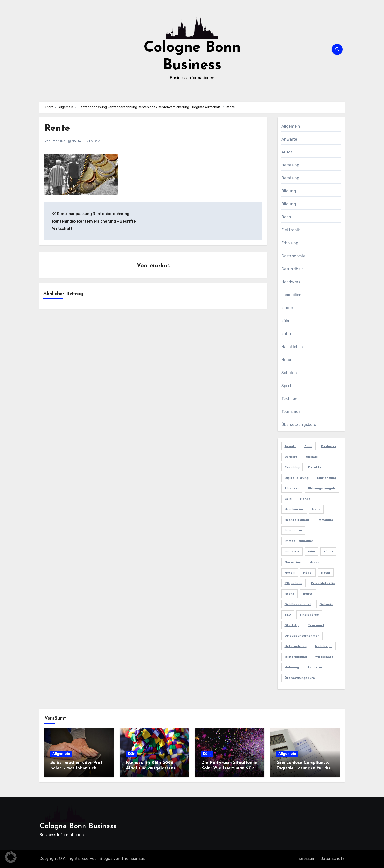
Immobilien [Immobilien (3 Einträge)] (293, 530)
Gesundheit (292, 269)
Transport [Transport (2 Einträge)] (316, 625)
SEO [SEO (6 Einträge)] (288, 615)
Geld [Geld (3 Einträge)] (288, 499)
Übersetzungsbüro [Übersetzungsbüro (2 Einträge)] (300, 678)
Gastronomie (293, 256)
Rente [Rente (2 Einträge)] (308, 594)
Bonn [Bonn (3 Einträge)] (308, 446)
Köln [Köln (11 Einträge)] (312, 551)
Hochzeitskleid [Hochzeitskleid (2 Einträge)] (297, 520)
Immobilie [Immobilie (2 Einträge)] (325, 520)
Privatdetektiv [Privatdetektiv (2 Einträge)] (323, 583)
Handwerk (291, 282)
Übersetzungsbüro (299, 425)
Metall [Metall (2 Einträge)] (290, 573)
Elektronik (291, 230)
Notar (287, 360)
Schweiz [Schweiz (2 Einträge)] (326, 604)
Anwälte (289, 139)
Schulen (289, 373)
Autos (287, 152)
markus (59, 141)
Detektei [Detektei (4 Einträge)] (315, 467)
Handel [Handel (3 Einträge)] (306, 499)
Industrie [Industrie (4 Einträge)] (292, 551)
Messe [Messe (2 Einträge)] (314, 562)
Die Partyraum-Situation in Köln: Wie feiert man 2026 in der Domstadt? (229, 768)
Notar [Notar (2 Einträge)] (326, 573)
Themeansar (133, 859)
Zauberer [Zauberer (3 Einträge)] (315, 667)
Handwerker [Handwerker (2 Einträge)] (294, 509)
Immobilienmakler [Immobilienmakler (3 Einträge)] (299, 541)
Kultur (287, 334)
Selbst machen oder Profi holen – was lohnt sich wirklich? (77, 768)
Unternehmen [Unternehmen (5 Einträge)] (296, 646)
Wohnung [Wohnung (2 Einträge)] (292, 667)
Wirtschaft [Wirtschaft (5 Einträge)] (324, 657)
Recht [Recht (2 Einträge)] (289, 594)
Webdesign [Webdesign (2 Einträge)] (324, 646)
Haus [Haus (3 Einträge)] (316, 509)
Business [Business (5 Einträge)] (329, 446)
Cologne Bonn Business (78, 826)
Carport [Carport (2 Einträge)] (291, 457)
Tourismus (291, 412)
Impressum (305, 859)
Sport (287, 386)
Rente (57, 128)
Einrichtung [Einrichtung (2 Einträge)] (327, 478)
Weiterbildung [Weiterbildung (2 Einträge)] (296, 657)
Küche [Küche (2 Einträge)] (328, 551)
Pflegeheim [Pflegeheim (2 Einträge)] (294, 583)
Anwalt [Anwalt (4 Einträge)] (290, 446)
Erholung (290, 243)
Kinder (287, 308)
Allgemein (291, 126)
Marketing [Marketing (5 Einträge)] (293, 562)
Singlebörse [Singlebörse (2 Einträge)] (309, 615)
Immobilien (292, 295)
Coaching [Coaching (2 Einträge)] (292, 467)
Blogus (106, 859)
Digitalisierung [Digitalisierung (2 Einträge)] (297, 478)
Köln (285, 321)
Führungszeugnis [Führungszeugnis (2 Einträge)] (322, 488)
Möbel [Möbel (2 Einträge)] (308, 573)
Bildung (289, 191)
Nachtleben (292, 347)
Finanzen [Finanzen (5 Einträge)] (292, 488)
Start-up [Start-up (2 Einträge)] (292, 625)
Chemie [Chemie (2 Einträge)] (312, 457)
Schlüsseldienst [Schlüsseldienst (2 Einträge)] (298, 604)
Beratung (290, 165)
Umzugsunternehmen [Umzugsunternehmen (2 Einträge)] (302, 636)
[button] (11, 857)
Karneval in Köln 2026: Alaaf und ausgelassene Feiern (151, 768)
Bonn (286, 217)
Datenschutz (332, 859)
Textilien (289, 399)
